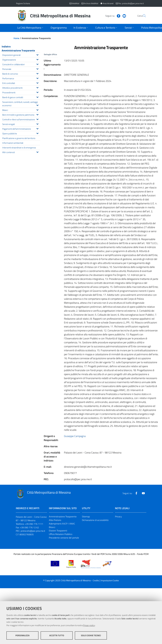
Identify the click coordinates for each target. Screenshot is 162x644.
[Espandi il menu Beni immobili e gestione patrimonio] (37, 114)
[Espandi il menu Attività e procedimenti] (37, 87)
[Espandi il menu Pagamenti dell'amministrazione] (37, 128)
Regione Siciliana (23, 3)
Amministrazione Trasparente (18, 50)
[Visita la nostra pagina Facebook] (112, 16)
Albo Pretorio (55, 520)
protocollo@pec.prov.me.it (33, 531)
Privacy (118, 517)
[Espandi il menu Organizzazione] (37, 59)
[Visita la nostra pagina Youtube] (117, 16)
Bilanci (52, 527)
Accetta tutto (57, 636)
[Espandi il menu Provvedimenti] (37, 92)
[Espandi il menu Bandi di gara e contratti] (37, 97)
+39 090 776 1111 (34, 524)
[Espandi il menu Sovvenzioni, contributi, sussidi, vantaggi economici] (37, 105)
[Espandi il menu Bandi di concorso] (37, 73)
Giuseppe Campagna (75, 436)
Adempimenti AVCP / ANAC (62, 524)
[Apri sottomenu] (30, 28)
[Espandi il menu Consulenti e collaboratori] (37, 64)
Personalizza (22, 636)
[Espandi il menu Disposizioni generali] (37, 55)
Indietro (6, 46)
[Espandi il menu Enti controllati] (37, 83)
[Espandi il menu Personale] (37, 69)
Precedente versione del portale (64, 538)
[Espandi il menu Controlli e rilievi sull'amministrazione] (37, 119)
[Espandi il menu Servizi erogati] (37, 124)
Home (16, 38)
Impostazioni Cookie (110, 581)
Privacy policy (89, 625)
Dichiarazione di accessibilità (95, 520)
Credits (96, 581)
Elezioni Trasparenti (58, 531)
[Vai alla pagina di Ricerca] (143, 16)
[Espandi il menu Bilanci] (37, 110)
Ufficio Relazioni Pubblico (61, 534)
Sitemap (86, 517)
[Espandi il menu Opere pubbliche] (37, 133)
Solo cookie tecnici (91, 636)
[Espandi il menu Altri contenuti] (37, 152)
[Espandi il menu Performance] (37, 78)
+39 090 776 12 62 (29, 528)
